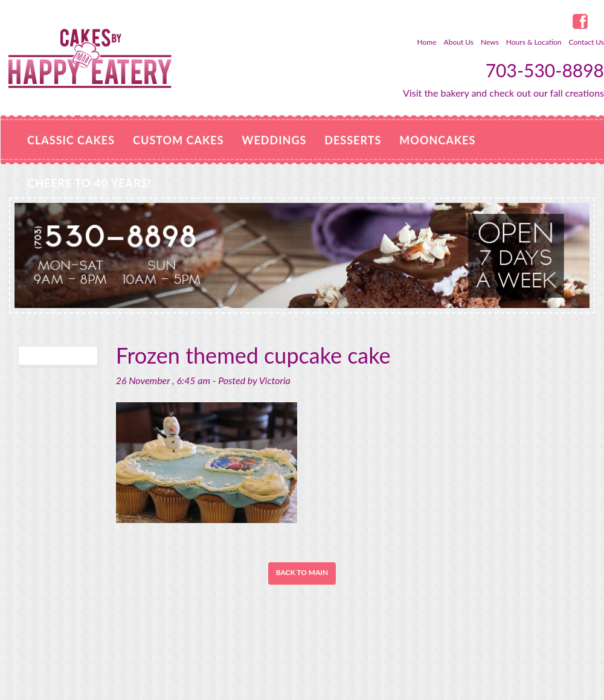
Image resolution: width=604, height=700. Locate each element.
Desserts (353, 140)
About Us (459, 42)
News (490, 42)
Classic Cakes (71, 140)
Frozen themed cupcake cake (253, 355)
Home (427, 42)
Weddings (275, 140)
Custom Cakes (178, 140)
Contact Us (586, 42)
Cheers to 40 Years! (89, 183)
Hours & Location (534, 42)
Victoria (275, 380)
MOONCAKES (437, 140)
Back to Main (302, 572)
